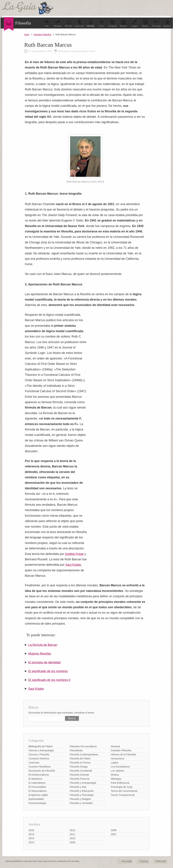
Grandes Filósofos (42, 34)
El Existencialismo (39, 775)
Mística (115, 775)
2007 (114, 834)
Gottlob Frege (74, 554)
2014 (31, 838)
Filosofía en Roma (80, 762)
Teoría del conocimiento (124, 791)
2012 (72, 830)
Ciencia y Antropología (41, 750)
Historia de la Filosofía (123, 754)
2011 (72, 834)
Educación (79, 23)
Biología (58, 23)
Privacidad (127, 861)
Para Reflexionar (120, 783)
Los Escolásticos (120, 767)
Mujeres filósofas (40, 654)
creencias (34, 762)
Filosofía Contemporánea (84, 754)
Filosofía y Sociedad (81, 803)
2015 (31, 834)
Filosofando (76, 750)
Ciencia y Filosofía (39, 754)
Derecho (68, 23)
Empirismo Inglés (38, 795)
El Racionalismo (38, 791)
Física (102, 23)
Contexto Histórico (39, 758)
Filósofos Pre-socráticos (83, 746)
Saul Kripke (73, 565)
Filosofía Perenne (80, 779)
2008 (114, 830)
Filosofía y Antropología (83, 783)
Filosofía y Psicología (82, 795)
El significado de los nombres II (49, 680)
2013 (31, 842)
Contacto (144, 861)
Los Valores (117, 771)
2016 (31, 830)
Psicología (156, 23)
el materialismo (37, 783)
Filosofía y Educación (82, 791)
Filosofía (90, 23)
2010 (72, 838)
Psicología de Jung (122, 787)
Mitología (116, 779)
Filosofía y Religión (80, 799)
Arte (47, 23)
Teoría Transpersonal (123, 795)
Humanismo (118, 758)
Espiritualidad (36, 799)
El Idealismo (35, 779)
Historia (123, 23)
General (115, 746)
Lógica (115, 762)
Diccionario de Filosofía (42, 771)
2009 (72, 842)
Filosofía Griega (79, 767)
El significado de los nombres (48, 671)
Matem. (145, 23)
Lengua (134, 23)
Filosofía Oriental (79, 775)
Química (167, 23)
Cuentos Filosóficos (40, 767)
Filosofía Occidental (81, 771)
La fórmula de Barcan (43, 645)
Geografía (113, 23)
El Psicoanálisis (37, 787)
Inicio (27, 34)
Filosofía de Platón (80, 758)
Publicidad (161, 861)
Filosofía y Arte (78, 787)
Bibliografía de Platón (41, 746)
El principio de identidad (44, 662)
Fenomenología (37, 803)
